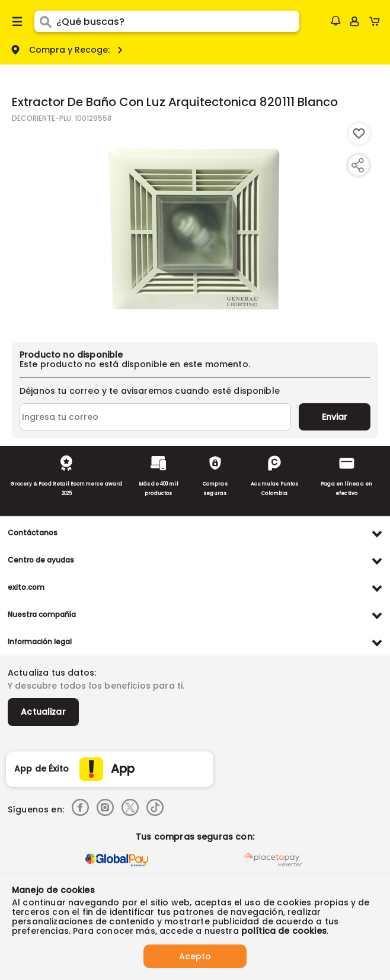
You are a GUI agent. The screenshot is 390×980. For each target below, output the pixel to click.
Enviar (335, 417)
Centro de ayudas (41, 560)
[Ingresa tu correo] (155, 417)
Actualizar (43, 712)
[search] (178, 21)
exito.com (26, 587)
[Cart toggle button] (377, 21)
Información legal (40, 642)
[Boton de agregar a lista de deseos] (359, 134)
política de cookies (284, 931)
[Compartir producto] (357, 165)
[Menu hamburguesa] (17, 21)
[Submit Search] (45, 21)
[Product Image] (194, 227)
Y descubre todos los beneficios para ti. (96, 686)
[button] (335, 21)
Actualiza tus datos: (52, 673)
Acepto (195, 956)
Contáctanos (33, 533)
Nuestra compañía (42, 614)
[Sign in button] (354, 21)
